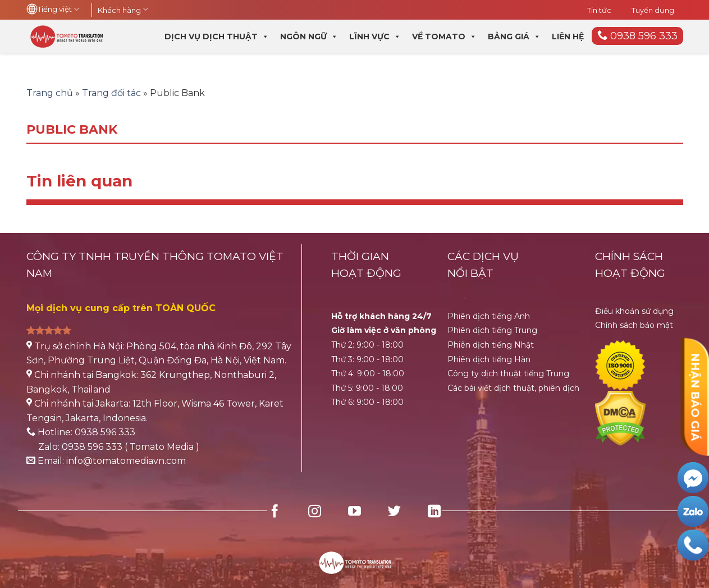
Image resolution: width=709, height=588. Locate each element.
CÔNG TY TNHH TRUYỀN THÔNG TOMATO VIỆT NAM (155, 265)
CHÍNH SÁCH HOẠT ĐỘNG (630, 265)
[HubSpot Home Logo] (354, 555)
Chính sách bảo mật (634, 325)
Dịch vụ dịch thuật (217, 37)
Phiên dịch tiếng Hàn (489, 359)
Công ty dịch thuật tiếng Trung (508, 373)
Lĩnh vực (375, 37)
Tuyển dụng (653, 10)
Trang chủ (50, 93)
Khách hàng (123, 10)
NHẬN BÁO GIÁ (695, 397)
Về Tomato (444, 37)
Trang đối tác (111, 93)
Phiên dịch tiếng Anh (489, 316)
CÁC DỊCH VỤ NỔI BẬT (483, 265)
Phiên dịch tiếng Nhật (491, 345)
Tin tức (599, 10)
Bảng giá (514, 37)
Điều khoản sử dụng (634, 311)
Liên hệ (568, 37)
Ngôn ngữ (309, 37)
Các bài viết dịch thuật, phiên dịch (513, 388)
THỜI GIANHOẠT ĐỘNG (366, 265)
